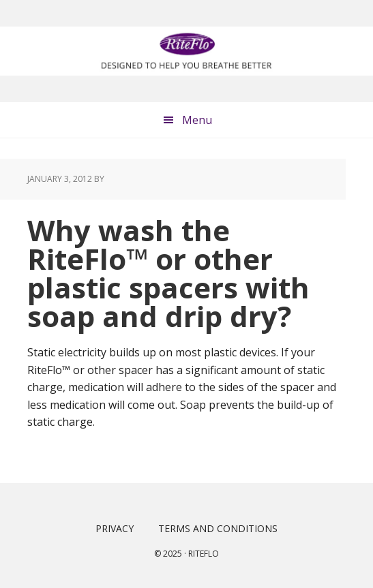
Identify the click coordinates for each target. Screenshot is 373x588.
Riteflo (204, 554)
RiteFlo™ (186, 51)
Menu (197, 120)
